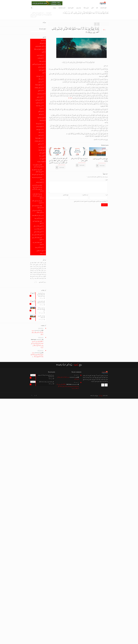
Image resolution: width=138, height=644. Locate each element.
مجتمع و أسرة (42, 159)
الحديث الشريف (39, 55)
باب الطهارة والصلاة (39, 85)
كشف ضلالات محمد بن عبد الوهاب (37, 244)
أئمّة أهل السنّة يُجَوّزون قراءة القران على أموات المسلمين (37, 166)
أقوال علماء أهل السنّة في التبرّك (37, 175)
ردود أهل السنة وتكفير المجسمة (37, 215)
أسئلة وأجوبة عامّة (39, 124)
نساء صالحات (42, 254)
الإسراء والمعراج (39, 97)
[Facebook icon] (36, 396)
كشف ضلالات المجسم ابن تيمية (37, 235)
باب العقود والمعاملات (38, 88)
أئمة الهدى (42, 41)
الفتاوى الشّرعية (41, 70)
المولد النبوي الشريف (39, 100)
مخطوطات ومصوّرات (41, 162)
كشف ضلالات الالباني (38, 232)
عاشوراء (41, 109)
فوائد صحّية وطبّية (41, 150)
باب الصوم (40, 82)
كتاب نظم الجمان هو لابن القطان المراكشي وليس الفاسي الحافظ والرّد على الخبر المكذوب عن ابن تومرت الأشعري (58, 161)
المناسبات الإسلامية (41, 94)
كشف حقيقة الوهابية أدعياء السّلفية (37, 222)
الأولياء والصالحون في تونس (40, 46)
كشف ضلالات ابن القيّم (38, 226)
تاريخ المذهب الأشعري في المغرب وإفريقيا (100, 160)
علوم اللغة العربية (41, 147)
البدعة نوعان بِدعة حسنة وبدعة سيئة (37, 178)
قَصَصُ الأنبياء (42, 153)
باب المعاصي (40, 91)
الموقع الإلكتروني (66, 195)
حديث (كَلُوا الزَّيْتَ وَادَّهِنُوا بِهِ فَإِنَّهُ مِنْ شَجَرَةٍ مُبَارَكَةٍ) (38, 332)
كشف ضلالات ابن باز (38, 229)
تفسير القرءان (40, 58)
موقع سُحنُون (101, 396)
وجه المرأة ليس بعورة (39, 247)
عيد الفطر (40, 114)
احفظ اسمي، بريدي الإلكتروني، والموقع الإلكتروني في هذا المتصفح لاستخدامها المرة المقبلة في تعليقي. (90, 201)
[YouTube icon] (35, 396)
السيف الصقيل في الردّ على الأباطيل (38, 13)
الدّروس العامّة (42, 61)
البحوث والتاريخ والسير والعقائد (39, 49)
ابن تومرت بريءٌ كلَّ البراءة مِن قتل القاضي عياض (79, 160)
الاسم (107, 195)
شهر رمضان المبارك (39, 106)
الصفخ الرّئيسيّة (49, 13)
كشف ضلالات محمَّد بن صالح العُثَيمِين (37, 239)
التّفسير (43, 52)
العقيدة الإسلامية (41, 67)
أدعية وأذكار (42, 43)
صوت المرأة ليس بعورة (38, 218)
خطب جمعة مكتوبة (41, 118)
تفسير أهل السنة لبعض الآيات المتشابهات (37, 202)
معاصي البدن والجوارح (40, 251)
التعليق (106, 180)
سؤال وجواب (42, 121)
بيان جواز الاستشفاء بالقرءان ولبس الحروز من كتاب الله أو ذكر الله (37, 196)
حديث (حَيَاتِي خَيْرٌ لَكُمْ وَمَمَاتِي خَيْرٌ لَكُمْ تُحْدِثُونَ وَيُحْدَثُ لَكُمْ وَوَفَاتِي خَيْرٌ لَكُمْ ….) (37, 355)
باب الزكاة (40, 79)
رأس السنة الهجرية (39, 103)
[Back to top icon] (32, 396)
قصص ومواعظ (42, 156)
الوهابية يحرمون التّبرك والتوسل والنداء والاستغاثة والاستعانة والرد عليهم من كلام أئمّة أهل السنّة (37, 188)
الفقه (43, 73)
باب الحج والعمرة (39, 76)
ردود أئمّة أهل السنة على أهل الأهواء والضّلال (37, 212)
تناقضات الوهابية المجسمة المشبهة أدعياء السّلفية (37, 207)
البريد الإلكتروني (85, 195)
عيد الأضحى (40, 112)
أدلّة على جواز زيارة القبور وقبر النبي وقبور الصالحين (37, 171)
